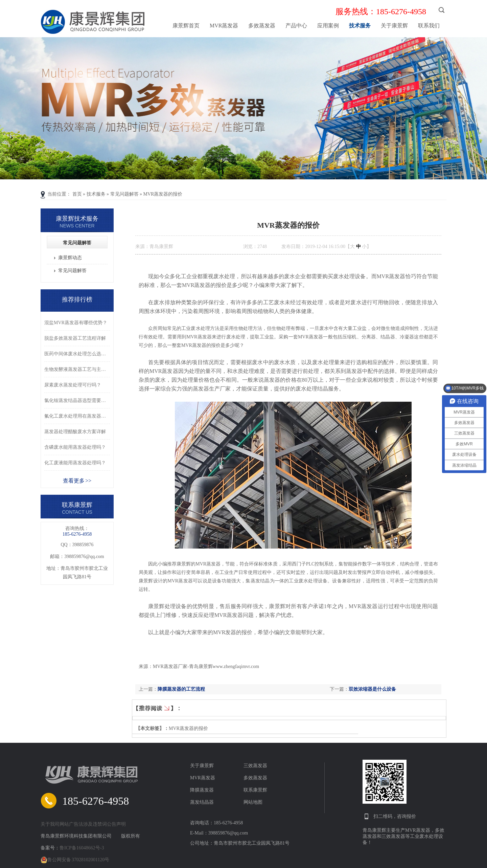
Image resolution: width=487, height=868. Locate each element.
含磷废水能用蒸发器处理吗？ (75, 447)
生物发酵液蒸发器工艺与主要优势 (77, 369)
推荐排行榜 (77, 299)
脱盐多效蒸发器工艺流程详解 (75, 338)
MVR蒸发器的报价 (163, 194)
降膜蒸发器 (202, 790)
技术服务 (360, 26)
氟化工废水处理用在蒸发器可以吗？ (77, 416)
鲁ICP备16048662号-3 (82, 848)
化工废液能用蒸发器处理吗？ (75, 463)
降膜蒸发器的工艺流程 (181, 689)
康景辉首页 (186, 26)
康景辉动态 (70, 258)
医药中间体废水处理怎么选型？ (77, 354)
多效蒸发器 (262, 26)
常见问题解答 (124, 194)
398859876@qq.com (84, 557)
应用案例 (328, 26)
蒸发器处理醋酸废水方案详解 (75, 432)
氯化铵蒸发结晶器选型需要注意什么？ (77, 400)
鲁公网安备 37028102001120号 (75, 860)
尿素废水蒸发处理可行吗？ (73, 385)
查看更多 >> (77, 481)
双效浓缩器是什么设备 (372, 689)
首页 (77, 194)
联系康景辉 (255, 790)
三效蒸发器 (255, 766)
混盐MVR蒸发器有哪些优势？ (76, 323)
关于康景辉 (394, 26)
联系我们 (429, 26)
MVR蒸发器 (224, 26)
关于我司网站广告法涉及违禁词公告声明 (83, 824)
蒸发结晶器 (202, 802)
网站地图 (253, 802)
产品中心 (296, 26)
